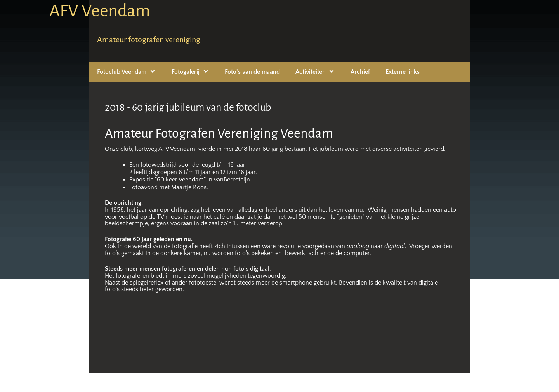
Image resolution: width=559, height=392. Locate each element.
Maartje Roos (189, 187)
